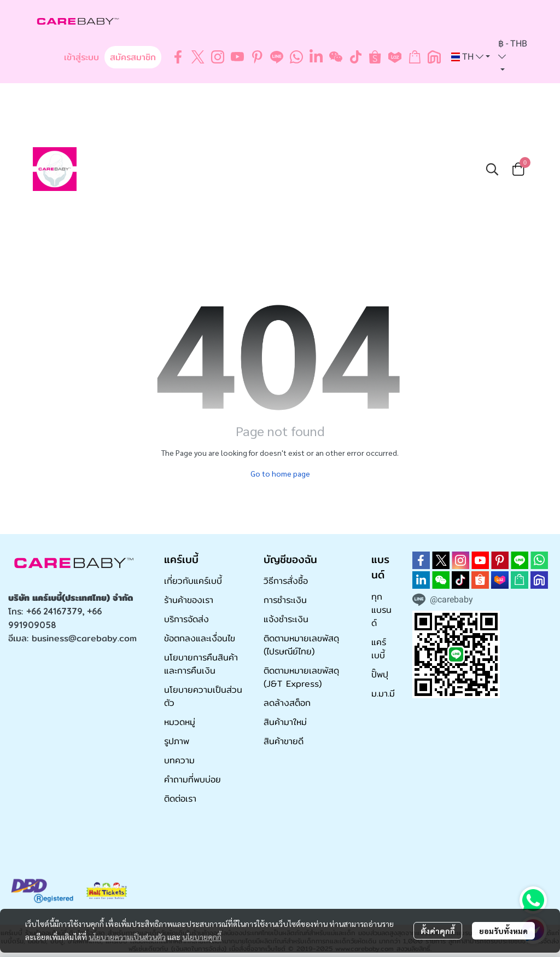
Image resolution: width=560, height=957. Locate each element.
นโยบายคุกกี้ (202, 937)
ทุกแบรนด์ (381, 610)
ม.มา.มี (383, 694)
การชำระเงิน (285, 600)
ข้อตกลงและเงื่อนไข (200, 638)
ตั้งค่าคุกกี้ (438, 931)
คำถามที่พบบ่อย (192, 779)
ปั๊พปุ (380, 674)
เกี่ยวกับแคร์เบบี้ (193, 581)
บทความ (179, 760)
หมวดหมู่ (180, 722)
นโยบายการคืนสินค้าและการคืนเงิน (201, 664)
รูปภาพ (177, 741)
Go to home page (280, 473)
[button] (471, 57)
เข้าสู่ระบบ (81, 57)
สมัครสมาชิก (133, 57)
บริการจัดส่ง (186, 619)
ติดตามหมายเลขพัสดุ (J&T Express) (301, 677)
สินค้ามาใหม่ (285, 722)
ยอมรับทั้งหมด (503, 931)
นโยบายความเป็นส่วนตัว (127, 937)
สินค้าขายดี (284, 741)
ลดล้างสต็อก (287, 703)
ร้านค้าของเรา (189, 600)
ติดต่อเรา (180, 799)
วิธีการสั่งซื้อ (286, 581)
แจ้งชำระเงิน (286, 619)
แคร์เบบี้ (379, 649)
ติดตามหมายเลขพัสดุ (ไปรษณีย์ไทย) (301, 645)
